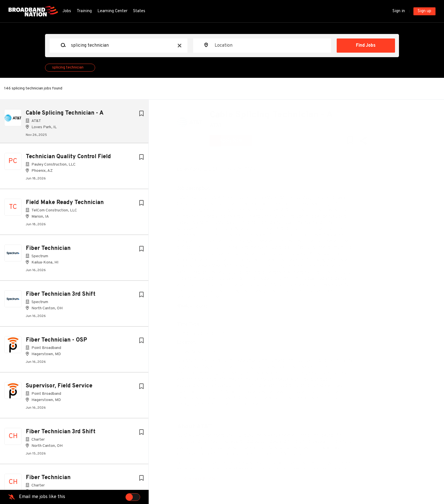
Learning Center (112, 11)
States (139, 11)
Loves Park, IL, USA (202, 170)
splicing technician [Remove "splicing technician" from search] (68, 67)
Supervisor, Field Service (59, 388)
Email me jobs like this (42, 497)
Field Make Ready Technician (65, 205)
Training (84, 11)
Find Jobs (366, 46)
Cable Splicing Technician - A (65, 113)
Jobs (67, 11)
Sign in (399, 11)
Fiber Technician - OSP (56, 342)
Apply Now (235, 141)
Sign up (424, 11)
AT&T (220, 126)
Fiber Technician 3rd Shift (61, 297)
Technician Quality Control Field (68, 159)
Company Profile (204, 479)
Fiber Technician (48, 251)
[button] (367, 142)
